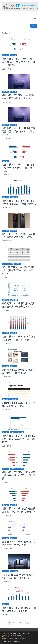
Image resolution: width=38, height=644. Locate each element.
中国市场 (5, 366)
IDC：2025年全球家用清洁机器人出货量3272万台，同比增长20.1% (18, 270)
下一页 (27, 623)
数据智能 (5, 505)
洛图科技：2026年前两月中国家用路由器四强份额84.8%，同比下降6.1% (19, 132)
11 (22, 623)
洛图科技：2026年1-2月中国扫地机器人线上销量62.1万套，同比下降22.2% (18, 62)
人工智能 (5, 231)
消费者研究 (14, 197)
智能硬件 (13, 55)
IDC (4, 264)
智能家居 (5, 55)
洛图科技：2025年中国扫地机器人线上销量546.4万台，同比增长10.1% (19, 439)
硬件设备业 (14, 300)
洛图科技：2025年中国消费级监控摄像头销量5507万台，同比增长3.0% (19, 475)
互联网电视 (6, 399)
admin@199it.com (7, 641)
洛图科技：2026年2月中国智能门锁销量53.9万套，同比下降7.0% (18, 168)
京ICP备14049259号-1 (23, 634)
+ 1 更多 (17, 264)
